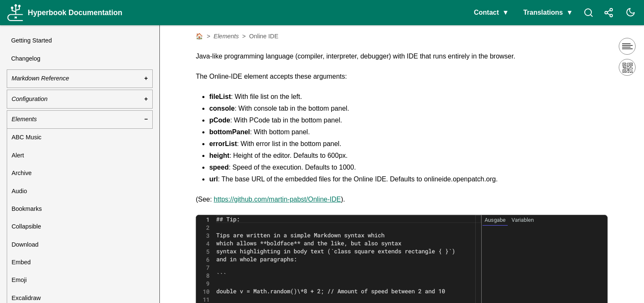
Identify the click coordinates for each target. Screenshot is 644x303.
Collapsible (26, 226)
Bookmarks (27, 209)
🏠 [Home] (199, 36)
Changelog (26, 58)
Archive (21, 173)
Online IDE (264, 36)
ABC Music (26, 137)
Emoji (19, 280)
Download (25, 245)
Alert (18, 155)
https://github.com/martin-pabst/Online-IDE (277, 199)
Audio (19, 191)
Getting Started (31, 40)
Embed (21, 262)
